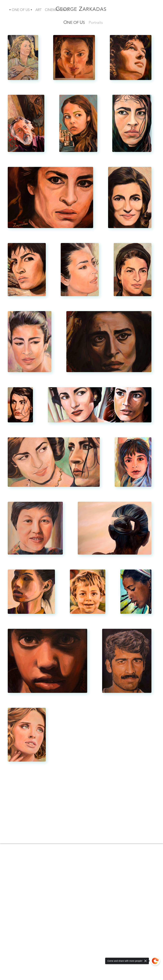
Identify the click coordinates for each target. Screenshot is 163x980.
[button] (21, 9)
